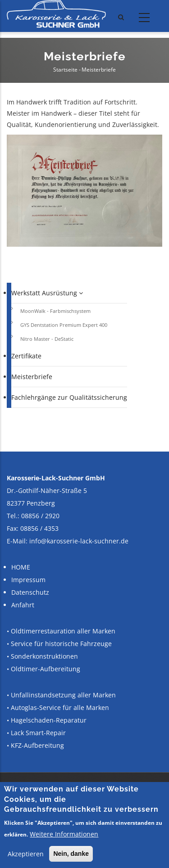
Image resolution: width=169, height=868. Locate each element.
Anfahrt (23, 605)
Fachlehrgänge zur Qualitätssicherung (69, 397)
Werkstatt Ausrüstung (47, 293)
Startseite (65, 70)
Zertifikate (26, 356)
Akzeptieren (26, 854)
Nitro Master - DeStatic (47, 339)
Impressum (28, 580)
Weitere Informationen (64, 834)
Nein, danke (71, 854)
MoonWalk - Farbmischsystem (55, 311)
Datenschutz (30, 592)
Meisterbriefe (32, 377)
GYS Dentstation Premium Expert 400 (64, 325)
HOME (21, 567)
